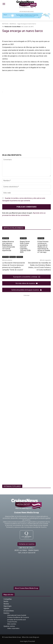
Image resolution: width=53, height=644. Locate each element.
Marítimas (13, 24)
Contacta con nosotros (27, 544)
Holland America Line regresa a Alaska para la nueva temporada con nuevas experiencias (9, 246)
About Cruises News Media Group (26, 588)
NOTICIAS (5, 24)
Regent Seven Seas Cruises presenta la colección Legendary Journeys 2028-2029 (25, 247)
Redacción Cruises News (13, 27)
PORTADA (20, 257)
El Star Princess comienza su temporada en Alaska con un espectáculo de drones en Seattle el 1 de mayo (44, 247)
